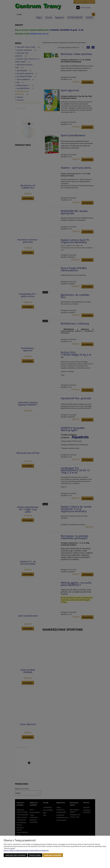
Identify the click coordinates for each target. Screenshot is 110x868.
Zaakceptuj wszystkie (53, 855)
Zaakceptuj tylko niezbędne (16, 855)
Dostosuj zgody (35, 855)
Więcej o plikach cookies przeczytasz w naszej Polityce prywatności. (26, 850)
